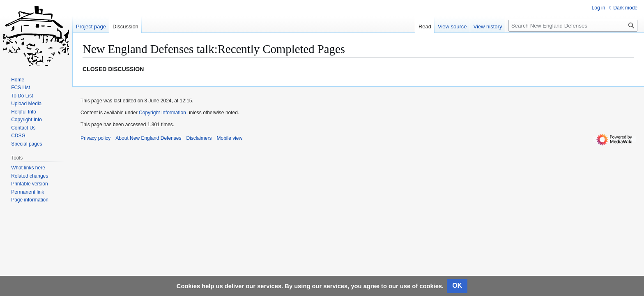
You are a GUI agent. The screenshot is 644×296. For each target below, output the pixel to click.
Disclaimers (199, 138)
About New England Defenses (148, 138)
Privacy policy (95, 138)
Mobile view (229, 138)
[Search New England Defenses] (573, 26)
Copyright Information (162, 113)
